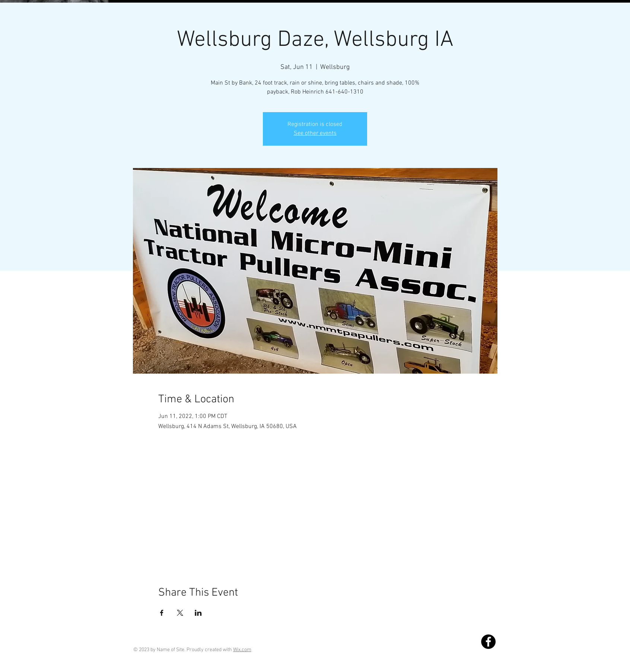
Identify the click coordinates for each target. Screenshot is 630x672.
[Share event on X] (180, 613)
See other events (315, 133)
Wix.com (242, 650)
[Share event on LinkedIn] (198, 613)
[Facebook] (488, 642)
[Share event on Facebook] (162, 613)
